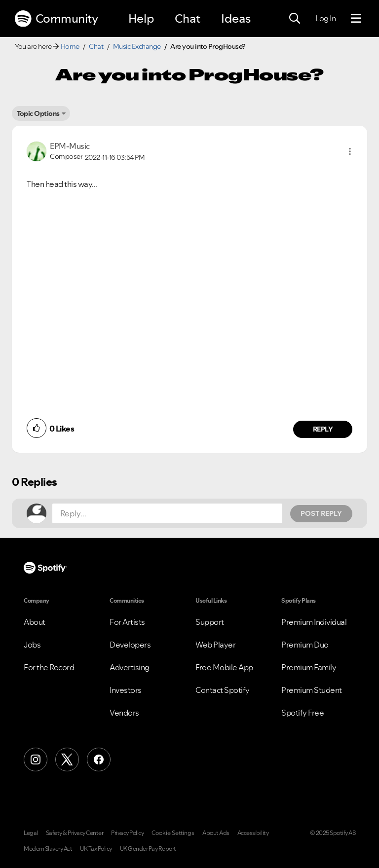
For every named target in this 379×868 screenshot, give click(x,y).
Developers (130, 645)
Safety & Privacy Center (75, 833)
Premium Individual (314, 622)
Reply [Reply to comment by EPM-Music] (323, 429)
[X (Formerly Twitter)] (67, 759)
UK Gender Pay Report (148, 849)
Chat (188, 18)
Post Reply (321, 513)
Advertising (130, 667)
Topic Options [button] (38, 113)
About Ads (216, 833)
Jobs (32, 645)
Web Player (215, 645)
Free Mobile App (224, 667)
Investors (126, 690)
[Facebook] (99, 759)
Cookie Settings (173, 833)
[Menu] (356, 19)
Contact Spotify (223, 690)
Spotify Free (303, 713)
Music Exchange (137, 46)
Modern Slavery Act (48, 849)
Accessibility (253, 833)
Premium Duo (305, 645)
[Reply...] (167, 513)
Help (141, 18)
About (35, 622)
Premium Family (309, 667)
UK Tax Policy (96, 849)
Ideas (236, 18)
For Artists (127, 622)
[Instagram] (36, 759)
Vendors (124, 713)
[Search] (295, 19)
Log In (325, 18)
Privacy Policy (127, 833)
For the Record (49, 667)
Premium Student (312, 690)
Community (56, 19)
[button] (350, 151)
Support (210, 622)
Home (70, 46)
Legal (31, 833)
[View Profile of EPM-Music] (70, 146)
